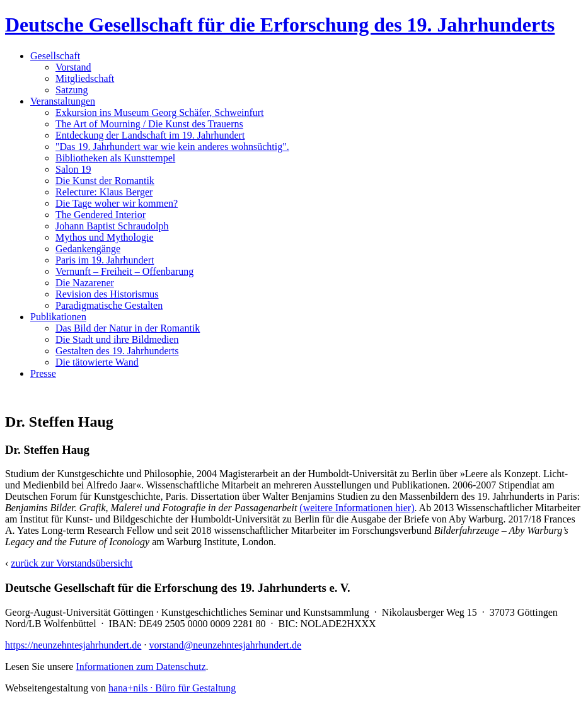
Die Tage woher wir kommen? (117, 203)
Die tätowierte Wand (97, 362)
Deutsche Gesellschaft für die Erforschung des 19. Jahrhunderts (280, 25)
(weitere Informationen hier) (357, 508)
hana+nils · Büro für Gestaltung (172, 688)
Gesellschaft (55, 56)
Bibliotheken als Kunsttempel (115, 158)
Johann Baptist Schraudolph (112, 226)
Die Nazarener (85, 283)
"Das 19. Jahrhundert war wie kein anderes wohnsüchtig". (172, 147)
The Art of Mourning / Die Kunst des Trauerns (149, 124)
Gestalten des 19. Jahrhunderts (117, 351)
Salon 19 (73, 169)
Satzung (72, 90)
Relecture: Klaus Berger (104, 192)
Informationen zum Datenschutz (141, 666)
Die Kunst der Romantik (105, 181)
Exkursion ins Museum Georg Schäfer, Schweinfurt (160, 113)
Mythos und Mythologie (105, 237)
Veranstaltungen (63, 101)
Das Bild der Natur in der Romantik (128, 328)
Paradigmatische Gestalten (109, 305)
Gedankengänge (88, 249)
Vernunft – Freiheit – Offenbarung (124, 271)
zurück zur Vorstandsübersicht (72, 563)
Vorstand (73, 67)
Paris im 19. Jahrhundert (105, 260)
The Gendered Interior (101, 215)
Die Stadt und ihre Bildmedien (117, 339)
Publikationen (58, 317)
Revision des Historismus (107, 294)
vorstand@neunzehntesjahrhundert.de (225, 645)
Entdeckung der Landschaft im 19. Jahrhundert (150, 135)
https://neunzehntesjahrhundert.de (73, 645)
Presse (43, 373)
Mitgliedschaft (85, 78)
